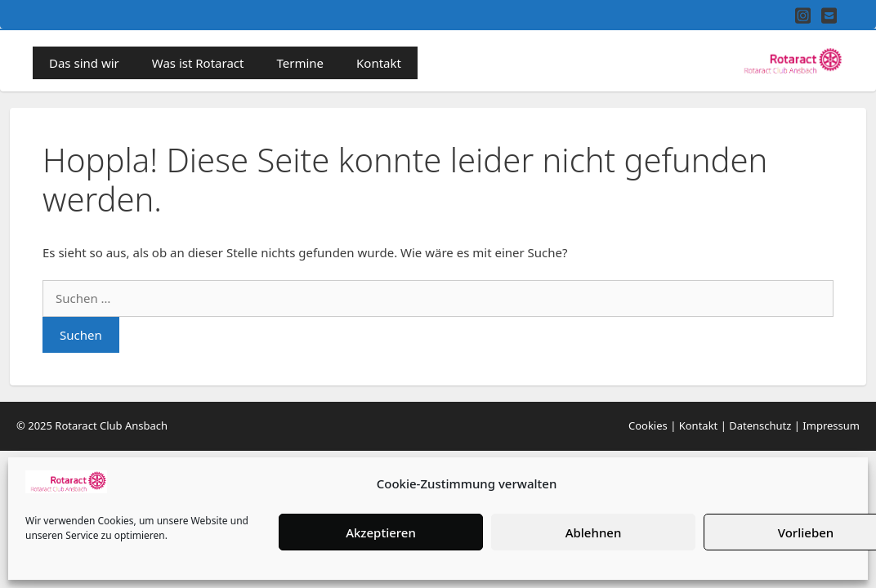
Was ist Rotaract (198, 63)
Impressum (831, 425)
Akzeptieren (381, 532)
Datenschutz (760, 425)
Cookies (648, 425)
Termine (300, 63)
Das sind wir (84, 63)
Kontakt (379, 63)
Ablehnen (594, 532)
